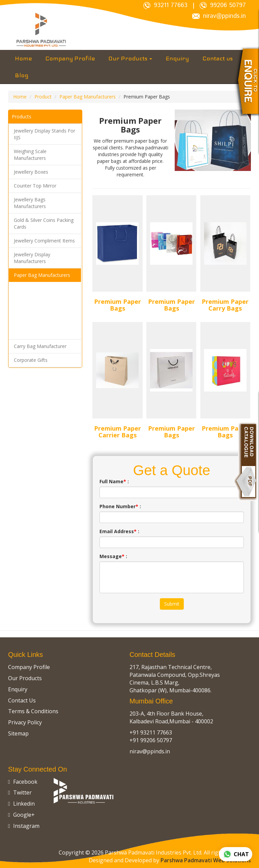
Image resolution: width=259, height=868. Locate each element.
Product (43, 97)
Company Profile (70, 58)
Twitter (20, 792)
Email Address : (119, 531)
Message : (113, 556)
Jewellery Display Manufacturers (32, 258)
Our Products (130, 58)
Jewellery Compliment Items (44, 241)
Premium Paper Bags (118, 305)
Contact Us (22, 700)
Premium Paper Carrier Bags (118, 432)
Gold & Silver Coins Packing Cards (44, 223)
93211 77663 (165, 5)
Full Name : (114, 481)
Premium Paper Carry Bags (225, 305)
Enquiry (177, 58)
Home (23, 58)
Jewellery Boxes (31, 172)
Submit (172, 604)
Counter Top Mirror (35, 186)
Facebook (23, 782)
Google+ (21, 815)
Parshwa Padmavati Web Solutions (206, 860)
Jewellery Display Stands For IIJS (45, 134)
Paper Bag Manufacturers (88, 97)
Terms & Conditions (33, 711)
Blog (22, 75)
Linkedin (21, 804)
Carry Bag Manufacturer (40, 346)
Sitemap (18, 733)
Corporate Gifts (31, 360)
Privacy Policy (25, 722)
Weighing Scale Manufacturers (30, 155)
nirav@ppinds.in (219, 16)
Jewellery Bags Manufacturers (30, 203)
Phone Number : (120, 506)
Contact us (218, 58)
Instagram (24, 826)
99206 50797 (223, 5)
